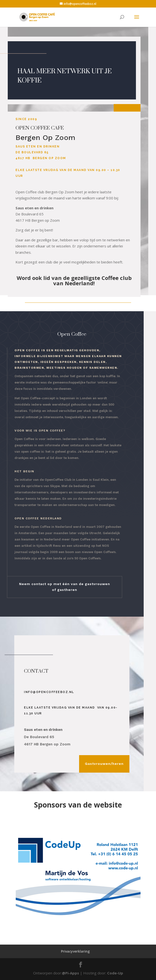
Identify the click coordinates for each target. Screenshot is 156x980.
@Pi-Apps (71, 973)
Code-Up (115, 973)
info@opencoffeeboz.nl (49, 692)
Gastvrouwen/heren (104, 764)
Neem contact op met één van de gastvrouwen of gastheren (65, 587)
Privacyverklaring (75, 951)
